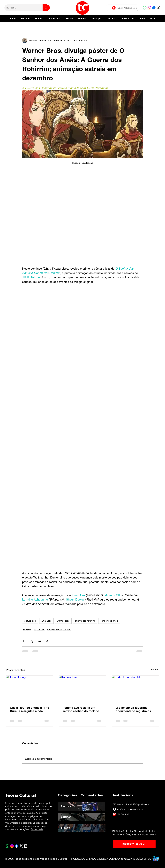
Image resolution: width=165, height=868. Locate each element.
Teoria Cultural (21, 795)
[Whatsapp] (145, 8)
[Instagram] (149, 8)
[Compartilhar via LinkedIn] (40, 641)
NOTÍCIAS (39, 630)
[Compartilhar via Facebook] (24, 641)
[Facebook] (154, 8)
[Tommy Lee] (83, 689)
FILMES (27, 630)
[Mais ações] (141, 40)
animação (46, 621)
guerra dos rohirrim (85, 621)
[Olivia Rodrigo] (30, 689)
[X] (158, 8)
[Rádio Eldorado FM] (135, 689)
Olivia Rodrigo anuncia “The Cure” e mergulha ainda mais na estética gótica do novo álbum (30, 709)
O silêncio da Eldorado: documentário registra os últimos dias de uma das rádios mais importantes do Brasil (135, 709)
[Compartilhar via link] (48, 641)
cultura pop (30, 621)
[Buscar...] (21, 8)
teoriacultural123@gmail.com (133, 804)
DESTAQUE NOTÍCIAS (59, 630)
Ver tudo (155, 669)
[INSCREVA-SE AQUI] (134, 844)
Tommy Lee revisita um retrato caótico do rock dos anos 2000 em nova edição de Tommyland (82, 709)
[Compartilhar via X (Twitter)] (32, 641)
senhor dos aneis (109, 621)
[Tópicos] (26, 846)
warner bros (63, 621)
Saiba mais (37, 829)
